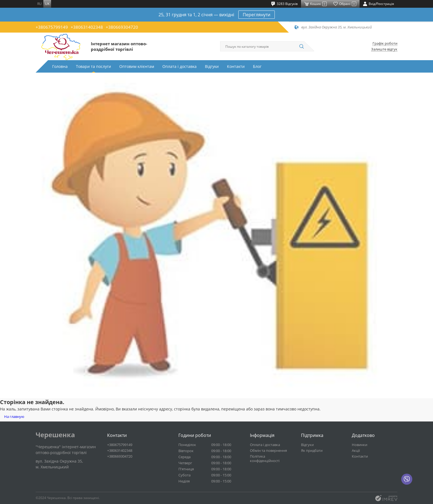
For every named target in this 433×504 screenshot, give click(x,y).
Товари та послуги (93, 66)
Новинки (360, 445)
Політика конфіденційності (265, 458)
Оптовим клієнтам (137, 66)
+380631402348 (87, 27)
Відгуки (212, 66)
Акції (356, 450)
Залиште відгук (384, 49)
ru (39, 4)
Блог (257, 66)
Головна (60, 66)
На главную (14, 417)
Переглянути (257, 15)
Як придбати (312, 450)
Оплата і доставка (179, 66)
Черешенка (55, 435)
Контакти (236, 66)
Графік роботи (385, 43)
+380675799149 (52, 27)
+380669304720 (122, 27)
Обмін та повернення (268, 450)
